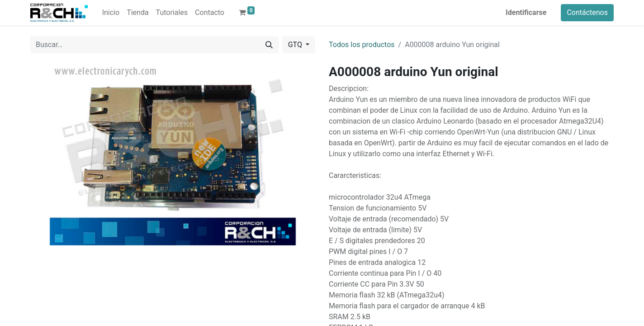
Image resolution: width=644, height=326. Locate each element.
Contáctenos (587, 12)
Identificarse (526, 12)
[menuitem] (111, 13)
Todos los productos (362, 45)
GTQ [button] (296, 45)
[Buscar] (269, 45)
